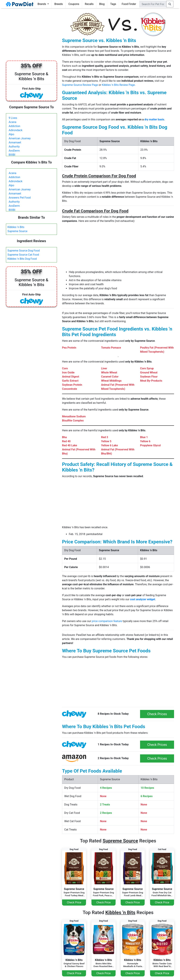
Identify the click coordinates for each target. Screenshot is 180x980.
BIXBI (12, 155)
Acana (12, 122)
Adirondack (16, 130)
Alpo (11, 134)
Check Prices (157, 714)
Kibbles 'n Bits (16, 227)
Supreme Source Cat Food (23, 255)
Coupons (74, 4)
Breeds (59, 4)
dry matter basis (154, 119)
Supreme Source (17, 231)
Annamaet (15, 142)
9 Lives (13, 118)
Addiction (14, 126)
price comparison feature (107, 621)
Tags (113, 4)
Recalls (89, 4)
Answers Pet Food (20, 198)
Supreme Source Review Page (80, 85)
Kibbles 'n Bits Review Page (118, 85)
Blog (102, 4)
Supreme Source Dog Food (24, 251)
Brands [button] (42, 4)
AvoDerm (14, 151)
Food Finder (129, 4)
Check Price (74, 902)
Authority (14, 147)
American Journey (20, 138)
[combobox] (153, 4)
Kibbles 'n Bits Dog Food (22, 259)
